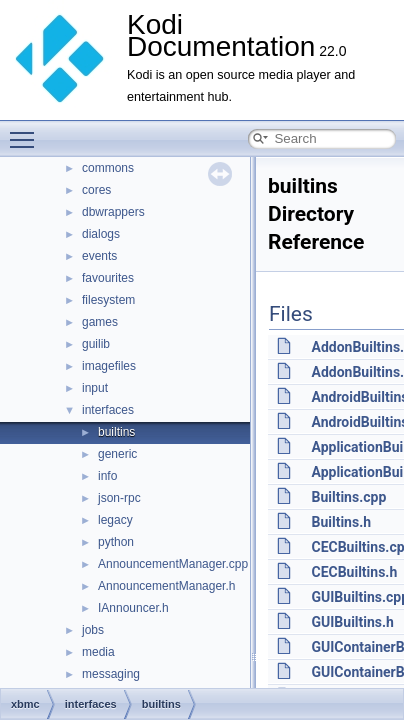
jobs (93, 630)
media (98, 652)
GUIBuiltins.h (352, 622)
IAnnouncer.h (133, 608)
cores (96, 190)
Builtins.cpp (348, 497)
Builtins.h (341, 522)
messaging (111, 674)
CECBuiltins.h (354, 572)
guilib (96, 344)
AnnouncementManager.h (166, 586)
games (100, 322)
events (99, 256)
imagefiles (109, 366)
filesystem (108, 300)
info (107, 476)
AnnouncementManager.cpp (173, 564)
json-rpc (119, 498)
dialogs (101, 234)
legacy (115, 520)
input (95, 388)
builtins (116, 432)
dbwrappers (113, 212)
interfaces (108, 410)
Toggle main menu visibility (27, 131)
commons (108, 168)
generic (117, 454)
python (116, 542)
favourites (108, 278)
